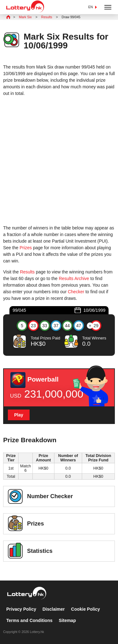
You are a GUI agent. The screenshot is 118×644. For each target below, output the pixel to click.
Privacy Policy (21, 609)
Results (27, 272)
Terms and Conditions (29, 620)
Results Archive (74, 278)
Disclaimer (54, 609)
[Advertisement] (59, 161)
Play (19, 415)
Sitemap (67, 620)
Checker (76, 292)
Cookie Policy (86, 609)
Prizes (26, 248)
